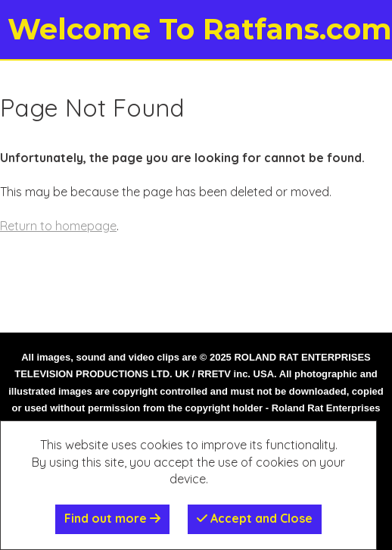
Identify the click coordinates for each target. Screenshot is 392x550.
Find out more (112, 518)
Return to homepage (58, 226)
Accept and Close (255, 518)
